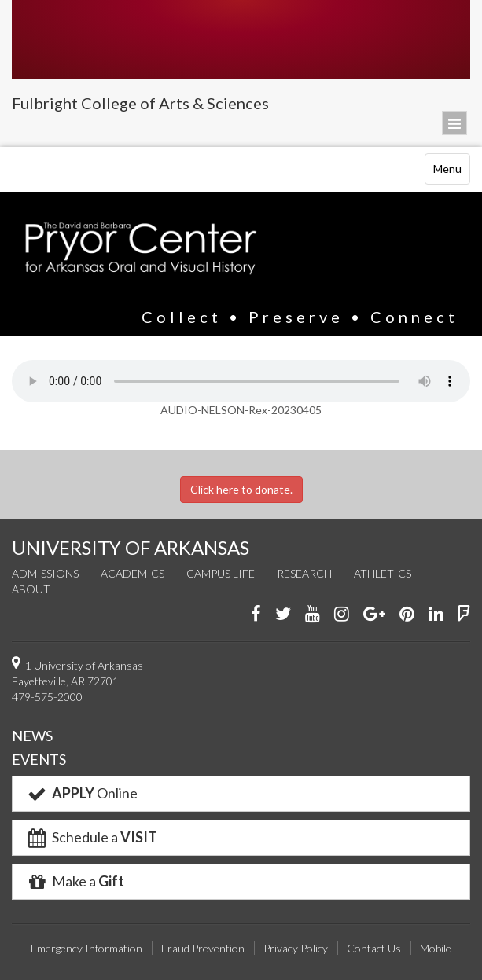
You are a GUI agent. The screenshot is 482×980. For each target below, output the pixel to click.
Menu (451, 173)
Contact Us (374, 948)
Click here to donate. (241, 489)
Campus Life (221, 573)
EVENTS (39, 759)
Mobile (436, 948)
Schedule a (91, 837)
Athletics (383, 573)
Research (304, 573)
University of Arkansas (241, 39)
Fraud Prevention (203, 948)
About (31, 589)
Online (81, 793)
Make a (75, 881)
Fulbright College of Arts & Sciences (140, 103)
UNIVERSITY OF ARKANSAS (131, 547)
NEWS (32, 736)
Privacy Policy (296, 948)
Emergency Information (86, 948)
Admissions (45, 573)
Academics (132, 573)
